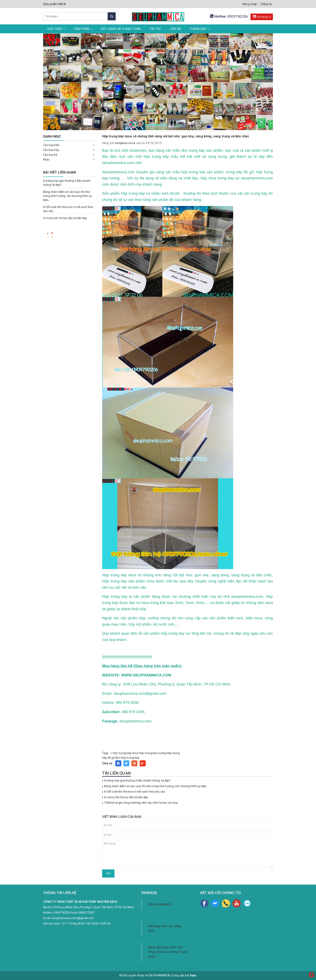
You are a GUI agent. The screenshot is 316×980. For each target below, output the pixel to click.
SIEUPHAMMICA (160, 904)
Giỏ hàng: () (262, 16)
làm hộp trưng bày (127, 758)
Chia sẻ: (108, 763)
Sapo (193, 975)
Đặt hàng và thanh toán (121, 29)
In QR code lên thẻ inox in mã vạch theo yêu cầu (135, 792)
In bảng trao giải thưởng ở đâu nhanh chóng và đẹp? (137, 780)
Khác (46, 160)
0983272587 (86, 913)
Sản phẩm (83, 29)
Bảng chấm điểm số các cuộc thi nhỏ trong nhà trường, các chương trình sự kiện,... (156, 786)
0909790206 (238, 16)
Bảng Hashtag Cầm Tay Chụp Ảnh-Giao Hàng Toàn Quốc (167, 952)
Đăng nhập (250, 4)
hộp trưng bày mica (126, 753)
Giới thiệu (56, 29)
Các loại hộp (51, 150)
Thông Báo (200, 29)
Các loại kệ (50, 155)
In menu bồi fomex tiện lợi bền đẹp (126, 797)
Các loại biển (51, 145)
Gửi (108, 873)
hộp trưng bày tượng (153, 753)
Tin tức (155, 29)
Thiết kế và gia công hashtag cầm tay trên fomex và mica (141, 803)
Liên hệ (175, 29)
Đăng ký (266, 4)
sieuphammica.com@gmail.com (73, 918)
